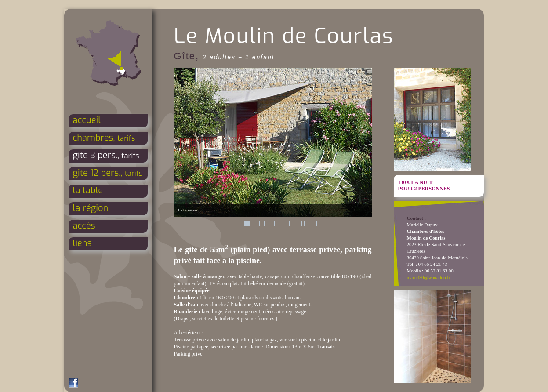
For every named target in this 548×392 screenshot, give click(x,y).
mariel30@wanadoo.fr (429, 277)
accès (84, 226)
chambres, (104, 138)
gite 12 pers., (108, 173)
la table (88, 191)
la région (91, 208)
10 (314, 224)
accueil (87, 120)
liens (82, 243)
